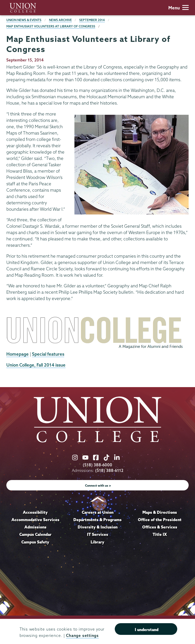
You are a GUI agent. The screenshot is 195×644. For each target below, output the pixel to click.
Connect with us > (98, 485)
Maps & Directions (160, 512)
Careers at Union (98, 512)
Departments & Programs (97, 520)
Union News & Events (24, 20)
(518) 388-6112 (109, 470)
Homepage (18, 354)
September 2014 (92, 20)
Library (97, 542)
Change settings (82, 635)
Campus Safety (35, 542)
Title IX (160, 534)
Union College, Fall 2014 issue (36, 365)
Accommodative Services (35, 520)
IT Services (98, 534)
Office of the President (160, 520)
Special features (48, 354)
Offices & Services (160, 527)
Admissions (35, 527)
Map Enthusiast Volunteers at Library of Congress (51, 26)
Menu (178, 8)
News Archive (60, 20)
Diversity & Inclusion (98, 527)
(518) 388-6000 (97, 465)
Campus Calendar (35, 534)
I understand (147, 630)
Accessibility (35, 512)
